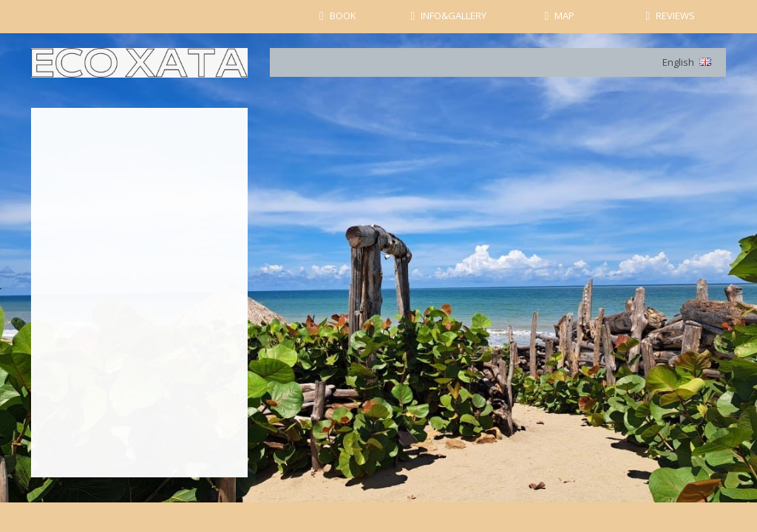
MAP (564, 16)
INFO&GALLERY (454, 16)
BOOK (343, 16)
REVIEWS (675, 16)
